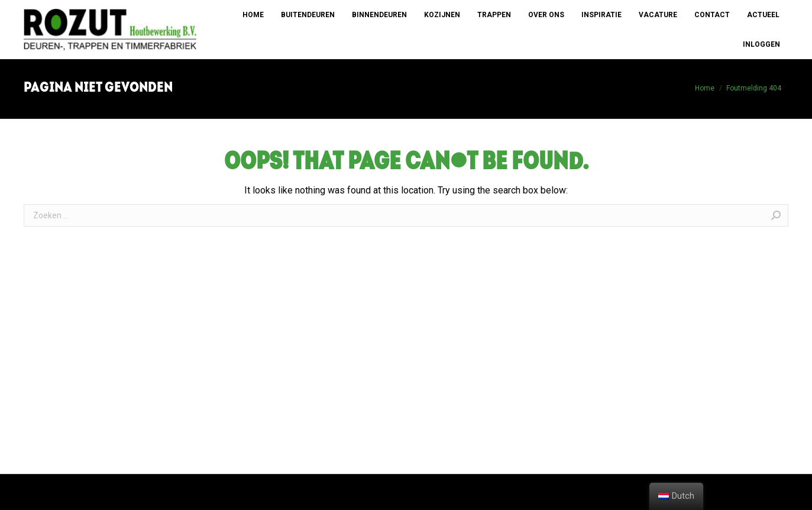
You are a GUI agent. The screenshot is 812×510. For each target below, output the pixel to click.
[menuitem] (253, 15)
